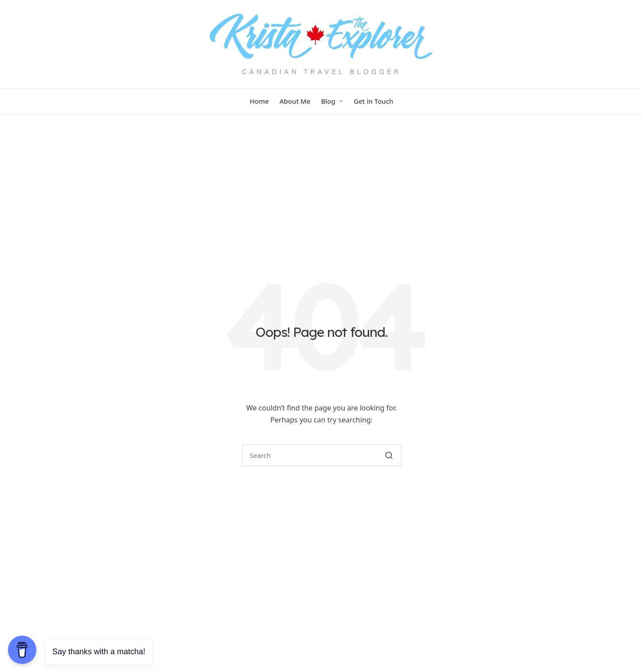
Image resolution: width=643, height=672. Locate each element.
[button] (389, 455)
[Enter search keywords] (322, 455)
